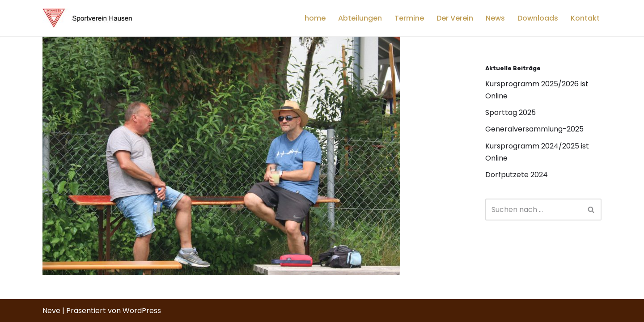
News (495, 18)
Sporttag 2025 (511, 112)
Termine (409, 18)
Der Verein (455, 18)
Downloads (538, 18)
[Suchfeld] (533, 210)
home (315, 18)
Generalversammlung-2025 (534, 129)
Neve (51, 311)
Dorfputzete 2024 (517, 175)
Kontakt (585, 18)
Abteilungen (360, 18)
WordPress (142, 311)
